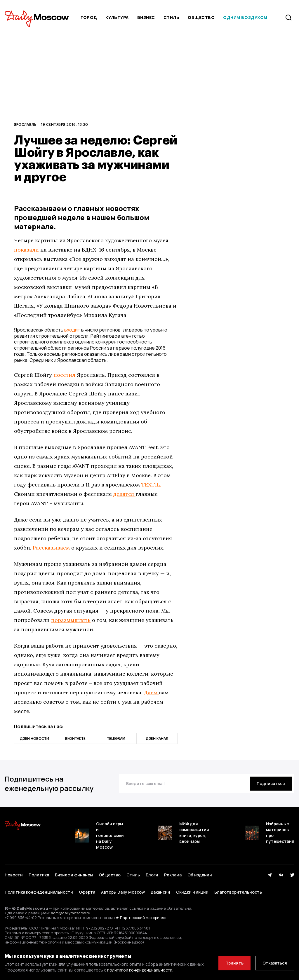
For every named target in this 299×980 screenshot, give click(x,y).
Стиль (172, 17)
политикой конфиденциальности (140, 970)
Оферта (87, 892)
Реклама (173, 875)
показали (26, 250)
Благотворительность (238, 892)
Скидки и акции (192, 892)
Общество (201, 17)
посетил (64, 375)
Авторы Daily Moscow (123, 892)
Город (89, 17)
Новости (14, 875)
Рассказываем (51, 548)
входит (72, 330)
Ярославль (25, 124)
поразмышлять (71, 620)
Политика (39, 875)
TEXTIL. (151, 485)
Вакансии (160, 892)
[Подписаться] (271, 784)
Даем (151, 692)
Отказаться (275, 963)
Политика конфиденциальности (39, 892)
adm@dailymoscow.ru (71, 913)
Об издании (200, 875)
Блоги (152, 875)
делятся (124, 494)
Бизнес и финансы (74, 875)
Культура (117, 17)
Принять (234, 963)
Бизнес (146, 17)
